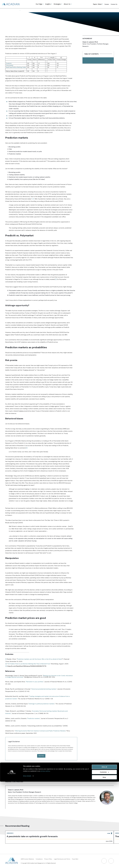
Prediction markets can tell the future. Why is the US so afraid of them (39, 659)
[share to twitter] (90, 61)
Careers (107, 4)
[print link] (99, 61)
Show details (27, 862)
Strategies (57, 4)
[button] (75, 4)
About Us (67, 4)
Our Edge (39, 4)
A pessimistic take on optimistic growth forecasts (32, 837)
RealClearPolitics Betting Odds (16, 68)
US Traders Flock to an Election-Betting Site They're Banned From (29, 664)
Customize (104, 859)
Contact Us (114, 4)
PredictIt (9, 64)
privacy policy (45, 857)
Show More (41, 756)
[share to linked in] (86, 61)
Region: (97, 4)
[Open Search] (75, 4)
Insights (48, 4)
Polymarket (10, 66)
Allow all (104, 853)
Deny (104, 864)
